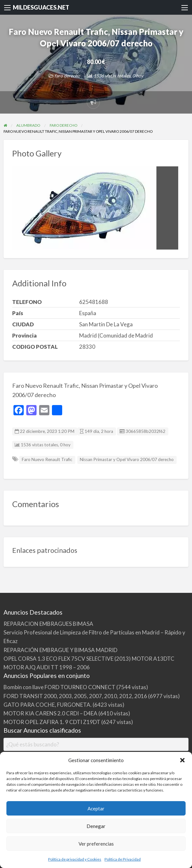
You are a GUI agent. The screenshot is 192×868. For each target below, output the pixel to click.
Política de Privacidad (123, 859)
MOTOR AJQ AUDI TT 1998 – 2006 (47, 667)
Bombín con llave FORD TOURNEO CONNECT (59, 687)
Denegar (96, 826)
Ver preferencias (96, 844)
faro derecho (67, 76)
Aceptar (96, 808)
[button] (182, 760)
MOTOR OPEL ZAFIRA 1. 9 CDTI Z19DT (52, 722)
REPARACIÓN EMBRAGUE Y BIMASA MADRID (60, 650)
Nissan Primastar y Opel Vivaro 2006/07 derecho (127, 459)
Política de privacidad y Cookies (75, 859)
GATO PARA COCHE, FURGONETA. (48, 705)
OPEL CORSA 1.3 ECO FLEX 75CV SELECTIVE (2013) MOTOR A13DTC (89, 659)
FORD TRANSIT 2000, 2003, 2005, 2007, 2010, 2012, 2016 (75, 696)
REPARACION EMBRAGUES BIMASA (48, 624)
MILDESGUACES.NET (41, 7)
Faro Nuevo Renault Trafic (47, 459)
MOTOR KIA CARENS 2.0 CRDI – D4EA (50, 713)
